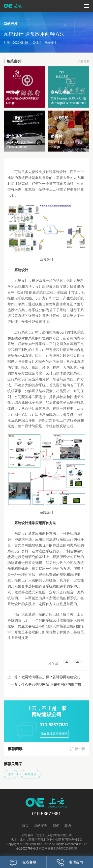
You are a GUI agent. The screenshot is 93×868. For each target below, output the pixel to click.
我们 (56, 826)
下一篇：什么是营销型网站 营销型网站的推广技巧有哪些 (46, 684)
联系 (68, 826)
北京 (11, 774)
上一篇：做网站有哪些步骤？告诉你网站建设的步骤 (46, 677)
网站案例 (41, 826)
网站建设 (31, 774)
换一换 (80, 749)
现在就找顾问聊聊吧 (54, 734)
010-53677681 (54, 725)
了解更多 (83, 61)
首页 (25, 826)
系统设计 (50, 43)
